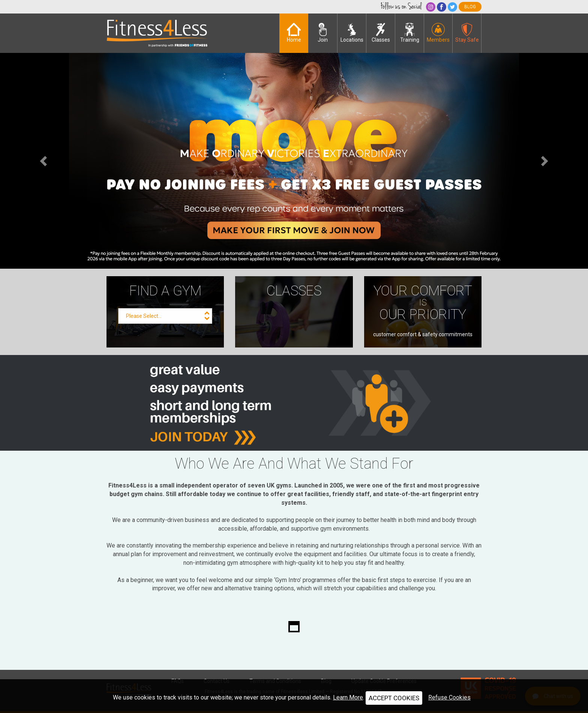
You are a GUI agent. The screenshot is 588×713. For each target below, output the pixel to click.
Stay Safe (467, 33)
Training (410, 33)
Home (294, 33)
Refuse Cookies (449, 697)
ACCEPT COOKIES (394, 698)
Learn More (348, 697)
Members (438, 33)
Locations (352, 33)
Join (323, 33)
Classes (381, 33)
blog (470, 7)
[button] (44, 161)
